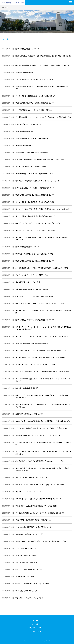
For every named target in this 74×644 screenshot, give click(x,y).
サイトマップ (37, 620)
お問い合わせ (37, 631)
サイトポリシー (37, 624)
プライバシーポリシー (37, 628)
